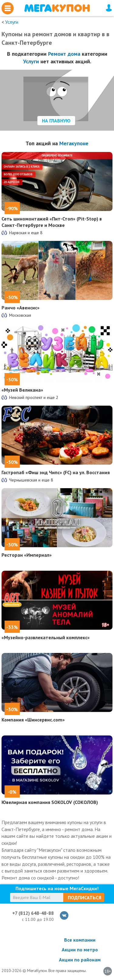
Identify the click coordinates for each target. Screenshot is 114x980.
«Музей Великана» (22, 390)
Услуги (12, 22)
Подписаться (85, 897)
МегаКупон (57, 8)
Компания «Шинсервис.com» (33, 720)
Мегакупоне (74, 143)
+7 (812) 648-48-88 (33, 913)
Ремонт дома (64, 54)
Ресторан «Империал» (27, 555)
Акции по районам (80, 960)
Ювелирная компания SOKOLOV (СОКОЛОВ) (50, 802)
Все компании (80, 940)
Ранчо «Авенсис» (21, 308)
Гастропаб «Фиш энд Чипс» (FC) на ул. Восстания (56, 472)
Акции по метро (80, 950)
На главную (56, 121)
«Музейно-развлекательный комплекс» (46, 637)
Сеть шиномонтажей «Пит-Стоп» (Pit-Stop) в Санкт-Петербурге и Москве (52, 222)
